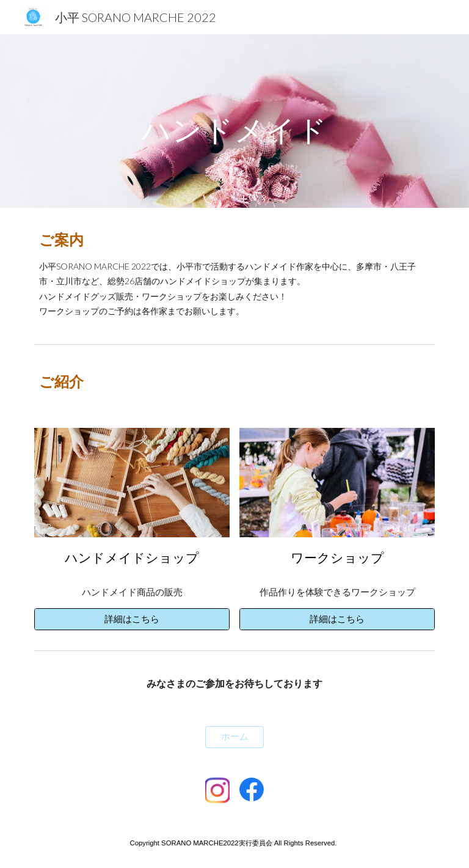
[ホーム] (234, 737)
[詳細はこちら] (132, 619)
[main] (234, 121)
